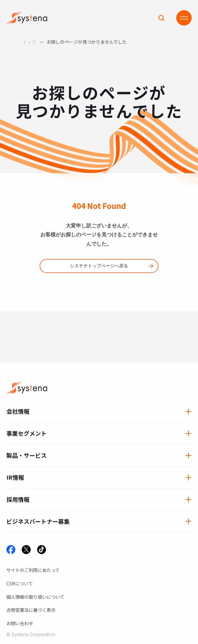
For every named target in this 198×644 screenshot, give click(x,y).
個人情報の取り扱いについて (35, 597)
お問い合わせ (20, 623)
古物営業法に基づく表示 (31, 610)
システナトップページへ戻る (99, 266)
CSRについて (20, 583)
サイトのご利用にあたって (33, 570)
